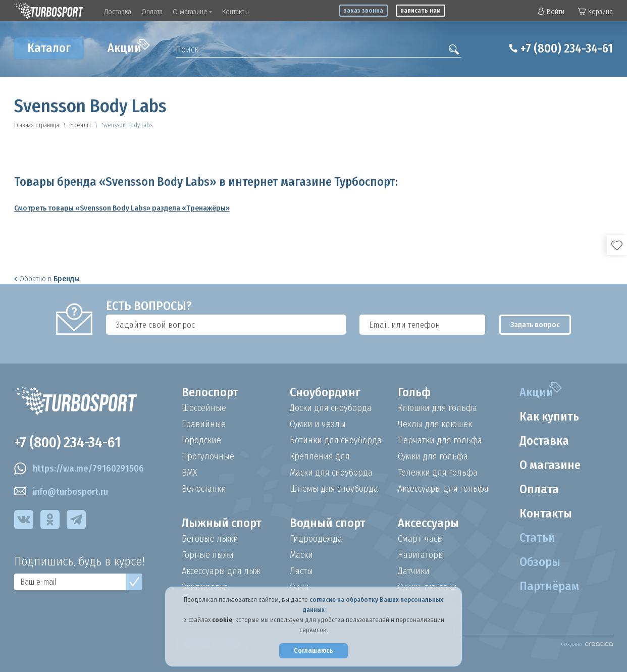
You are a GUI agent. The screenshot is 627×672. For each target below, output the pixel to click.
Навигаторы (421, 555)
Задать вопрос (535, 325)
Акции (129, 47)
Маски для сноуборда (331, 473)
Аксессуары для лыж (221, 571)
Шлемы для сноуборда (334, 489)
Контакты (236, 12)
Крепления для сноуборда (320, 456)
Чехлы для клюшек (435, 424)
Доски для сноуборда (331, 408)
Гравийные (204, 424)
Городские (201, 440)
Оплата (152, 12)
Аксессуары (428, 523)
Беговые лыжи (210, 539)
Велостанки (204, 489)
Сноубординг (325, 392)
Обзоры (540, 562)
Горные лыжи (208, 555)
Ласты (301, 571)
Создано (587, 644)
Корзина (595, 12)
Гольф (414, 392)
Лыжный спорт (222, 523)
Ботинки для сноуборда (336, 440)
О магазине (192, 12)
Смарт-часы (421, 539)
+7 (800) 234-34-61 (567, 48)
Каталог (49, 48)
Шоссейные (204, 408)
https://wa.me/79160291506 (79, 469)
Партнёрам (549, 586)
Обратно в (47, 279)
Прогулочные (208, 456)
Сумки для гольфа (433, 456)
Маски (301, 555)
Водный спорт (328, 523)
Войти (551, 12)
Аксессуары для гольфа (443, 489)
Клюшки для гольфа (437, 408)
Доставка (118, 12)
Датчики (414, 571)
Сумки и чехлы (318, 424)
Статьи (537, 538)
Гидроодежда (316, 539)
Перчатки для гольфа (440, 440)
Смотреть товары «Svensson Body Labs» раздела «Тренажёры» (122, 208)
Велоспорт (210, 392)
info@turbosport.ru (61, 492)
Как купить (549, 417)
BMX (189, 473)
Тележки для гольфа (438, 473)
